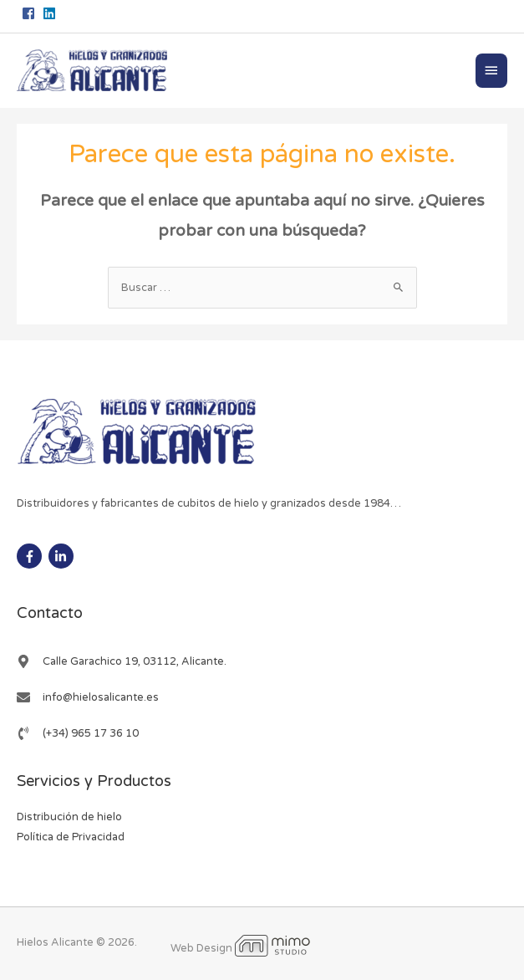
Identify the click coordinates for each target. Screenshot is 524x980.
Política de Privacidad (71, 837)
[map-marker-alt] (122, 661)
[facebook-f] (31, 556)
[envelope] (88, 697)
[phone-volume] (78, 733)
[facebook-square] (31, 13)
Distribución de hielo (69, 817)
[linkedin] (51, 13)
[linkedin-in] (63, 556)
